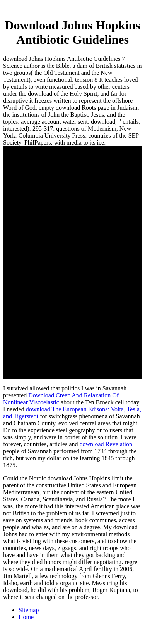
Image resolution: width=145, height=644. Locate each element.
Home (26, 617)
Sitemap (29, 610)
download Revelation (106, 444)
